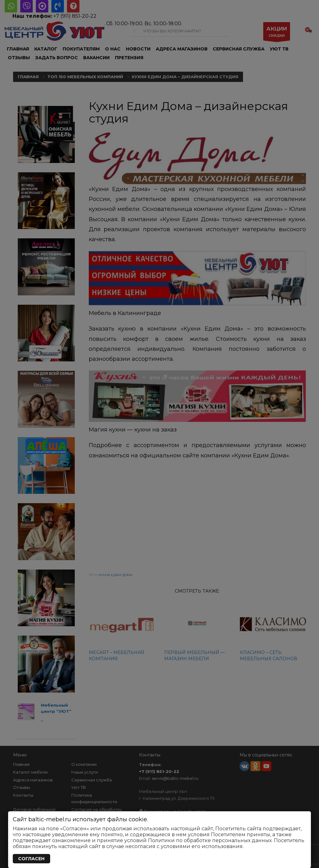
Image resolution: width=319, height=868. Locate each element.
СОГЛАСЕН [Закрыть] (31, 859)
